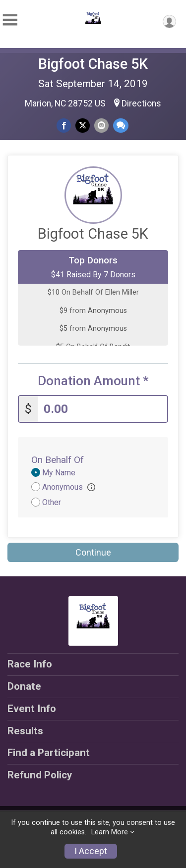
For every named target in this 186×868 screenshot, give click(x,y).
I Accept (91, 851)
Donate (24, 686)
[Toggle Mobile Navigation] (10, 20)
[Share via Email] (101, 126)
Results (25, 731)
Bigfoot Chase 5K (93, 64)
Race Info (30, 664)
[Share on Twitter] (83, 126)
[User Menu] (169, 22)
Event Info (32, 709)
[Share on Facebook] (64, 126)
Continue (93, 552)
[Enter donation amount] (102, 409)
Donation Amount (93, 381)
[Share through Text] (121, 126)
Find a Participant (49, 753)
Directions (141, 103)
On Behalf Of (58, 460)
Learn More (110, 832)
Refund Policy (40, 775)
